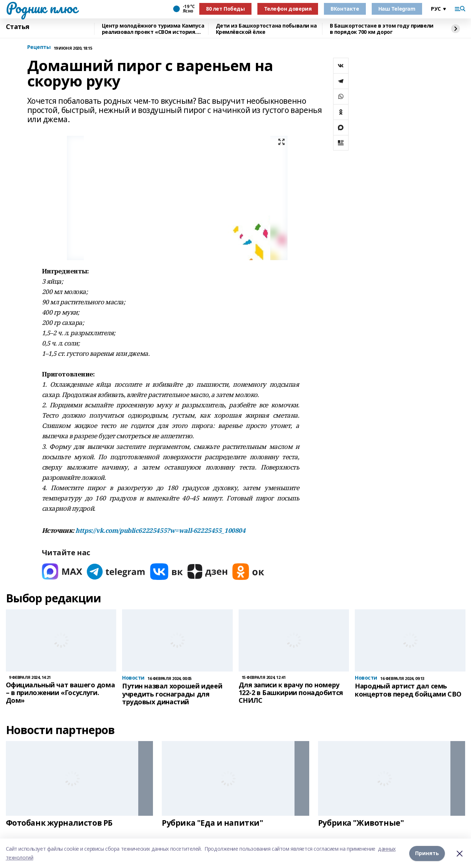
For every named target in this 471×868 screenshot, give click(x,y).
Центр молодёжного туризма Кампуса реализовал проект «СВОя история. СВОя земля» (153, 29)
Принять (427, 853)
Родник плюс (42, 8)
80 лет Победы (225, 9)
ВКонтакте (345, 9)
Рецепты (39, 47)
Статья (18, 27)
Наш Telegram (397, 9)
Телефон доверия (288, 9)
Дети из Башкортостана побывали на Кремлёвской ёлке (266, 29)
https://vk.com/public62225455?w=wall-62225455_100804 (160, 530)
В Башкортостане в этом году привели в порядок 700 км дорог (382, 29)
